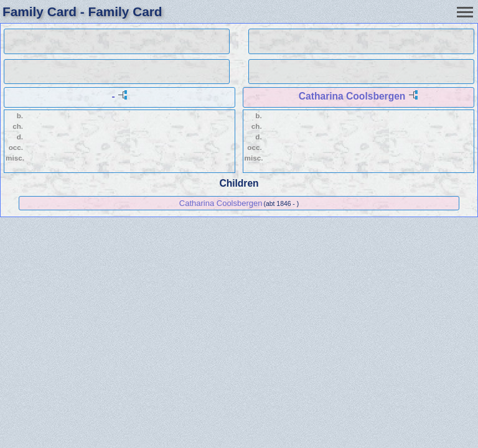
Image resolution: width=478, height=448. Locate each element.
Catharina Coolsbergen (352, 96)
